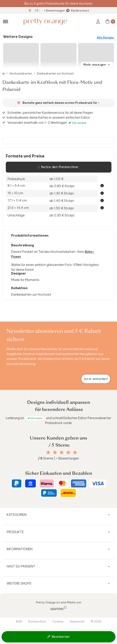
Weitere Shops (19, 583)
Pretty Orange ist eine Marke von (59, 606)
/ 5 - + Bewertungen (50, 10)
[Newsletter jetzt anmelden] (96, 379)
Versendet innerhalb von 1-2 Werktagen (47, 123)
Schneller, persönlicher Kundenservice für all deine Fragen (50, 113)
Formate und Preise (25, 156)
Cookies (58, 621)
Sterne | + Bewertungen (58, 458)
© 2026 (96, 621)
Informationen (20, 549)
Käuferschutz (80, 10)
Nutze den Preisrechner (58, 167)
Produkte (15, 532)
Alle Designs (105, 38)
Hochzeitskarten (21, 74)
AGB (19, 621)
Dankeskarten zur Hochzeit (55, 74)
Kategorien (17, 515)
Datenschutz (37, 621)
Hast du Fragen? (21, 566)
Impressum (77, 621)
